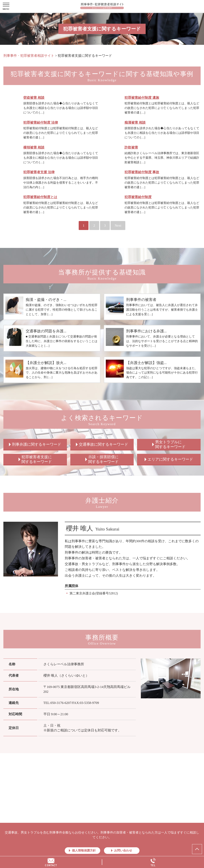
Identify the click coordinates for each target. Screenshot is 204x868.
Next (118, 226)
